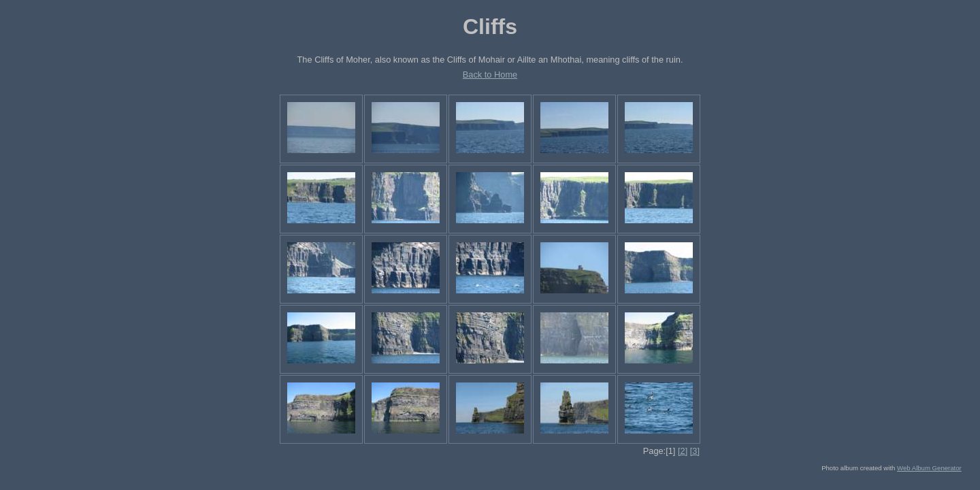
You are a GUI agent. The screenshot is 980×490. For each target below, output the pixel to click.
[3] (695, 451)
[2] (683, 451)
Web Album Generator (929, 468)
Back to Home (490, 75)
